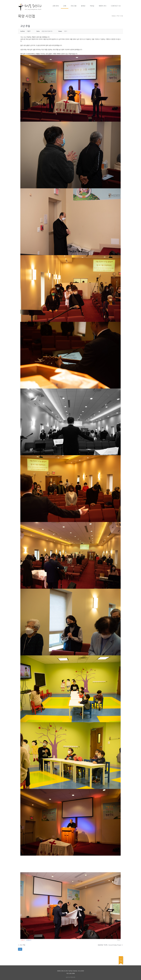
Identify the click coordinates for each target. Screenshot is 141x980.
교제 (65, 6)
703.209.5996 (70, 973)
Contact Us (116, 6)
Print (119, 940)
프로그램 (73, 6)
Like (23, 940)
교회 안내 (55, 6)
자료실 (92, 6)
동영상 (83, 6)
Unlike (29, 940)
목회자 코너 (102, 6)
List (20, 949)
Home (114, 16)
